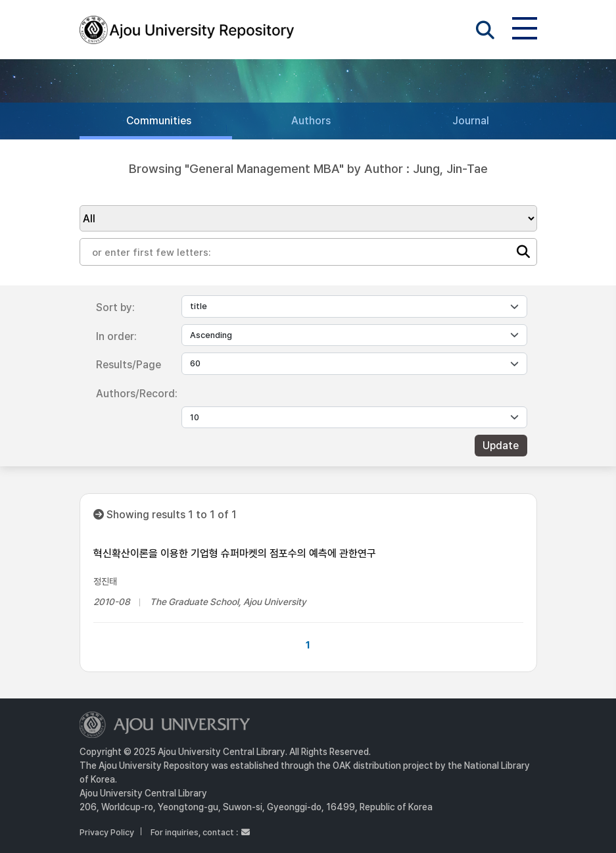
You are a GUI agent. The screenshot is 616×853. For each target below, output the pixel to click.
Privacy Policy (107, 832)
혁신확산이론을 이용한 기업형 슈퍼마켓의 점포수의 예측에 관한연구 (235, 553)
